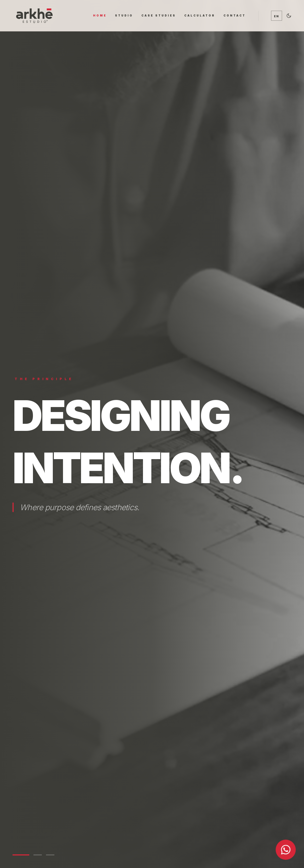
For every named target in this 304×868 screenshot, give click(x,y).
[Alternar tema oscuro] (289, 16)
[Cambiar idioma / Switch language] (277, 16)
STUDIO (124, 15)
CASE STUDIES (159, 15)
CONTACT (235, 15)
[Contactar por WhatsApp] (286, 850)
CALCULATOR (200, 15)
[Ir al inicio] (34, 16)
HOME (100, 15)
